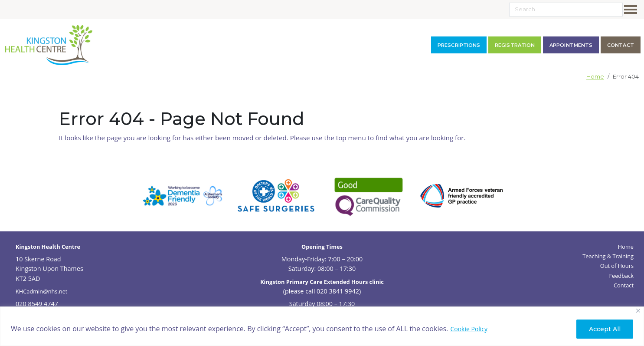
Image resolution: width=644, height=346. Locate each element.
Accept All (605, 329)
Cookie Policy (469, 329)
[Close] (638, 311)
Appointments (571, 45)
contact (621, 45)
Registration (515, 45)
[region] (322, 326)
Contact (624, 285)
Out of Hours (617, 266)
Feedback (621, 276)
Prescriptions (459, 45)
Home (595, 77)
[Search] (566, 10)
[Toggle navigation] (632, 10)
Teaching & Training (608, 256)
